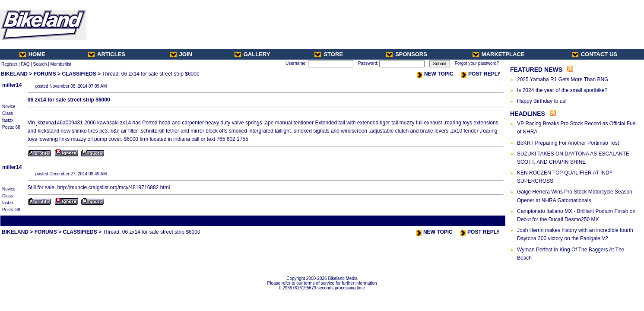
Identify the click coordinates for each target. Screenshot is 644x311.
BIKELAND (14, 74)
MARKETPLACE (499, 54)
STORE (329, 54)
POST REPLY (481, 74)
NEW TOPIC (435, 74)
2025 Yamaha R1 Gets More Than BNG (563, 79)
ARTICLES (107, 54)
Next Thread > (489, 221)
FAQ (25, 64)
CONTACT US (595, 54)
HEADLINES (528, 114)
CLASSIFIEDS (79, 74)
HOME (32, 54)
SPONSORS (407, 54)
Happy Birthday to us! (542, 101)
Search (40, 64)
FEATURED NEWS (536, 70)
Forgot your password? (477, 63)
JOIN (181, 54)
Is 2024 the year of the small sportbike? (562, 90)
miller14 (12, 85)
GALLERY (252, 54)
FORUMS (45, 74)
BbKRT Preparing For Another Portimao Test (568, 143)
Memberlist (61, 64)
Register (9, 64)
